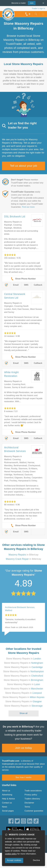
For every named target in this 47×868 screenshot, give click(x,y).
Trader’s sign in (38, 8)
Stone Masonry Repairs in (23, 659)
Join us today (23, 748)
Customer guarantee (34, 811)
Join (31, 3)
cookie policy (11, 854)
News (5, 807)
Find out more (28, 207)
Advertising (7, 795)
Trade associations (33, 791)
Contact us (7, 803)
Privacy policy (31, 795)
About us (6, 791)
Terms (27, 807)
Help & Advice (8, 799)
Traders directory (32, 799)
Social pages (8, 811)
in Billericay (24, 555)
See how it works (23, 777)
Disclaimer (29, 803)
